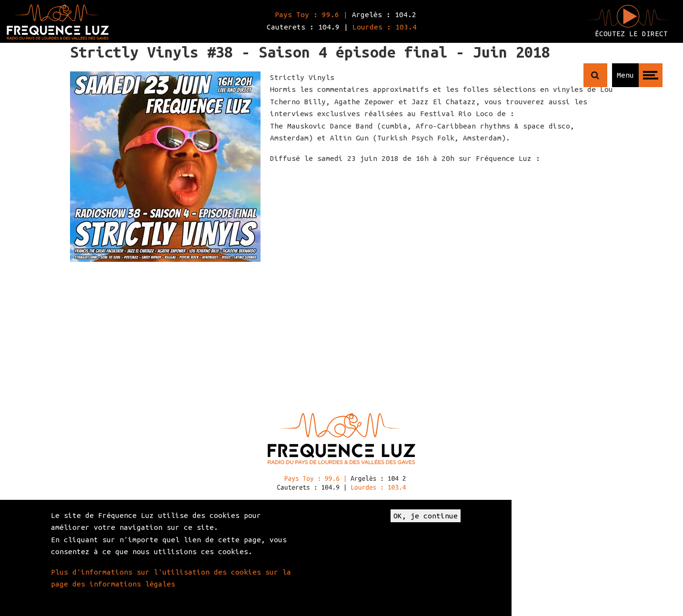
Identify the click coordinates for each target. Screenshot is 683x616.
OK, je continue (426, 516)
